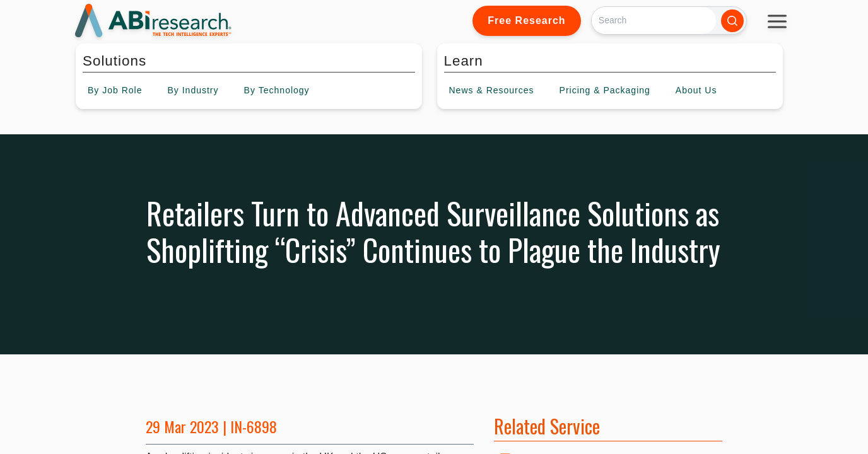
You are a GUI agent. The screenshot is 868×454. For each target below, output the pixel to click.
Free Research (526, 20)
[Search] (654, 20)
